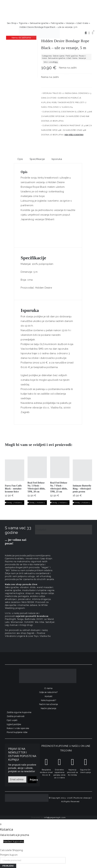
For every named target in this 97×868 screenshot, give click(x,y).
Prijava (33, 780)
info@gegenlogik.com (55, 817)
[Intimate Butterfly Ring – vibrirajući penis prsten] (82, 470)
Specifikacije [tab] (37, 159)
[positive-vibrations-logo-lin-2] (39, 29)
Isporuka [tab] (57, 159)
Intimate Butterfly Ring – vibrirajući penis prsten (82, 489)
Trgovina (23, 23)
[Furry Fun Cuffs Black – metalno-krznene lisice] (15, 470)
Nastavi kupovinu (14, 841)
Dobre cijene (59, 56)
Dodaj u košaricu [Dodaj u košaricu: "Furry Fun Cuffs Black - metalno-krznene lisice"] (15, 503)
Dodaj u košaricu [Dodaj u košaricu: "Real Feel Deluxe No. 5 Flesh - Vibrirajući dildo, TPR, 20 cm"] (37, 503)
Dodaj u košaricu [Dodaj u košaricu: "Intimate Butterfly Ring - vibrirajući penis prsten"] (82, 503)
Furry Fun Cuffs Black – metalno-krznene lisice (14, 489)
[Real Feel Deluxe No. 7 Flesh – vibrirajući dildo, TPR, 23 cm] (60, 467)
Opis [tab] (20, 159)
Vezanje (70, 23)
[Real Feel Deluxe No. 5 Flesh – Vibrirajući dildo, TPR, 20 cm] (37, 467)
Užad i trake (82, 23)
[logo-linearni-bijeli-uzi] (48, 670)
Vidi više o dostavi (74, 135)
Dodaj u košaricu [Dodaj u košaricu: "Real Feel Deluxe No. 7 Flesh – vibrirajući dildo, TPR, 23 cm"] (60, 503)
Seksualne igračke (39, 23)
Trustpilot (41, 530)
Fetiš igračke (57, 23)
